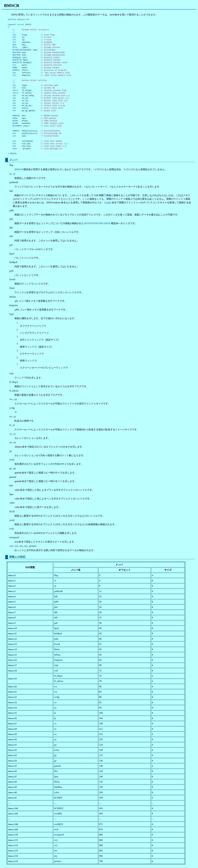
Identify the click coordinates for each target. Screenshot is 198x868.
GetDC (108, 203)
